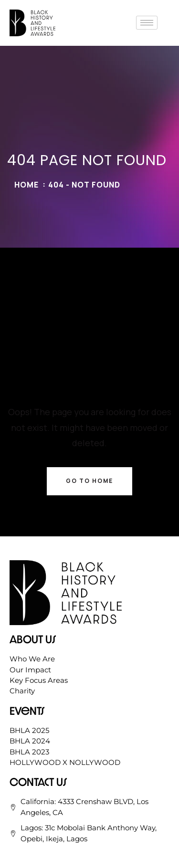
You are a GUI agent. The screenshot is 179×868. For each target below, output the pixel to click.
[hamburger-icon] (147, 23)
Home (26, 185)
